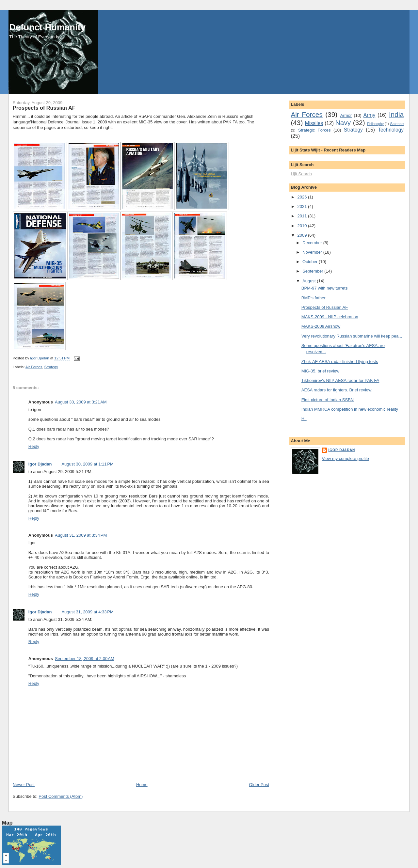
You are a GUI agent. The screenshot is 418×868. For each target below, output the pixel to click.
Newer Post (24, 785)
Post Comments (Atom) (61, 796)
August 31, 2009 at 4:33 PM (87, 612)
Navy (343, 123)
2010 (303, 226)
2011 (303, 216)
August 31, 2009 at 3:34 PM (81, 535)
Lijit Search (301, 174)
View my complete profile (345, 458)
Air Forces (34, 367)
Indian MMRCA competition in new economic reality (350, 409)
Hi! (304, 419)
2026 (303, 197)
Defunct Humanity (47, 27)
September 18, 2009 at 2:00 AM (85, 659)
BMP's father (313, 298)
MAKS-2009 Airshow (321, 326)
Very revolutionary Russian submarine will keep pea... (352, 336)
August (310, 281)
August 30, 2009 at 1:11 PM (87, 464)
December (313, 243)
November (313, 252)
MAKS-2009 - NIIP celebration (330, 317)
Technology (391, 130)
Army (369, 115)
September (313, 271)
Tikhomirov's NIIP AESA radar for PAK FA (340, 380)
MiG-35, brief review (320, 371)
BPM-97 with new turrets (325, 288)
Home (142, 785)
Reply (34, 446)
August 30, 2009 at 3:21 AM (81, 402)
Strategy (51, 367)
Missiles (314, 123)
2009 (303, 235)
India (396, 114)
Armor (346, 115)
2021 (303, 206)
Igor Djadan (40, 464)
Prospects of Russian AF (325, 307)
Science (397, 124)
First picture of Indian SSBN (328, 400)
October (311, 262)
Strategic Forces (314, 130)
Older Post (259, 785)
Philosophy (375, 124)
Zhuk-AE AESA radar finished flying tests (340, 362)
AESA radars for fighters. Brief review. (337, 390)
